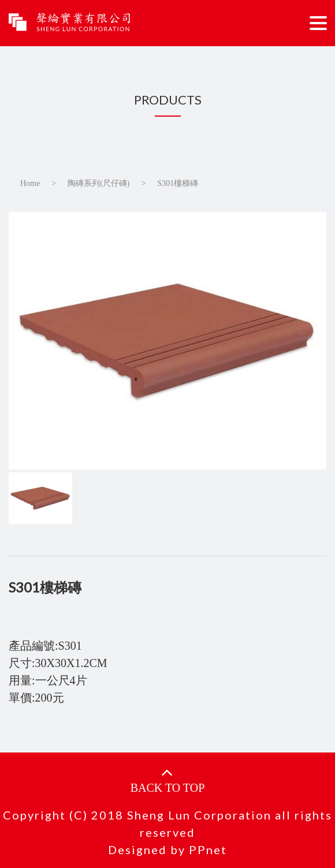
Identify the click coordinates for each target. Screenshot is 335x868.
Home (30, 183)
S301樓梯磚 (178, 183)
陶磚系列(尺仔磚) (98, 183)
